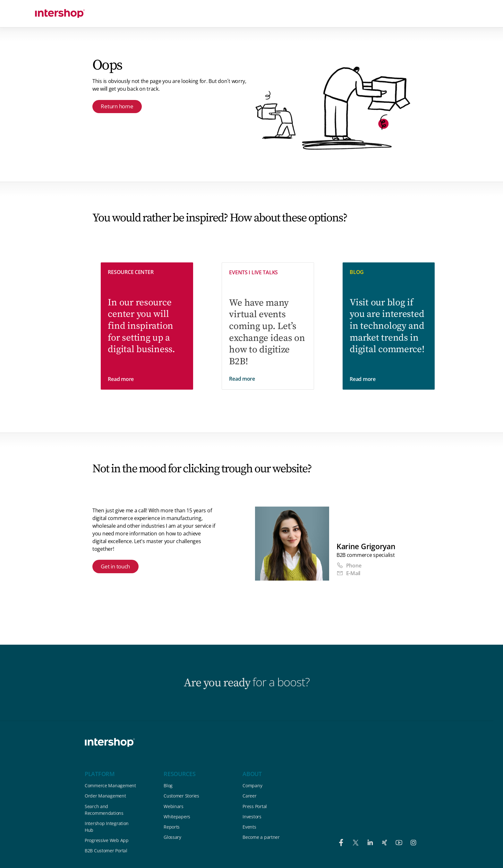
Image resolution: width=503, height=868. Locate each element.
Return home (118, 107)
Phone (349, 566)
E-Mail (348, 573)
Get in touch (117, 567)
